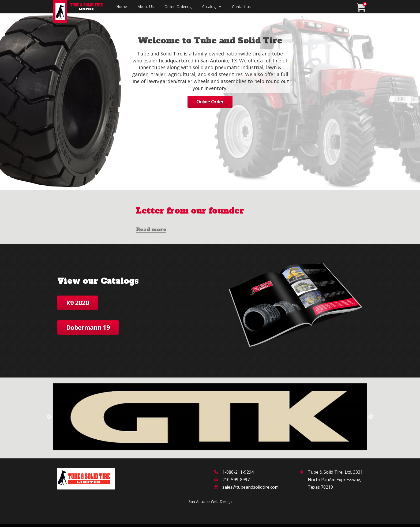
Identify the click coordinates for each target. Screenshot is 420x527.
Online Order (210, 102)
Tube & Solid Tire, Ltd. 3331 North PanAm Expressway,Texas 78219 (335, 480)
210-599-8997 (236, 480)
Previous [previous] (49, 417)
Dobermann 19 (88, 327)
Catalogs (212, 7)
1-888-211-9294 (238, 472)
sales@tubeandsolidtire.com (250, 487)
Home (124, 6)
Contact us (241, 7)
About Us (146, 7)
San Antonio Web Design (210, 501)
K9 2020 (78, 303)
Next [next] (371, 417)
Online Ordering (178, 7)
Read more (151, 230)
